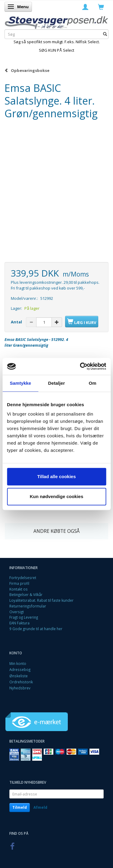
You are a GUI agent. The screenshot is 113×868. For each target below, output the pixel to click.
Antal (17, 322)
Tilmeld (20, 807)
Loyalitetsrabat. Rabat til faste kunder (41, 600)
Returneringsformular (28, 606)
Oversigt (17, 612)
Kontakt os (19, 589)
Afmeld (40, 807)
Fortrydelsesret (23, 578)
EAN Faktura (19, 623)
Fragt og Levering (24, 617)
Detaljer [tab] (57, 383)
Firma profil (19, 583)
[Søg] (105, 34)
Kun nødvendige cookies (57, 496)
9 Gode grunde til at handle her (36, 629)
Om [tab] (93, 383)
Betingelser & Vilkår (26, 594)
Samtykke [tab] (20, 383)
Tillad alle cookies (56, 476)
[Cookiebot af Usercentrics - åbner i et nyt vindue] (80, 366)
